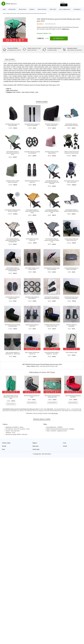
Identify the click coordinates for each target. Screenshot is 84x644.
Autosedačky (77, 9)
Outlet (11, 13)
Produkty (8, 13)
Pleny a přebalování (65, 9)
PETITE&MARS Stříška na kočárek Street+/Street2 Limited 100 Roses (52, 182)
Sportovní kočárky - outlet (52, 366)
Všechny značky (6, 443)
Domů (4, 9)
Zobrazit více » (66, 29)
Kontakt (65, 446)
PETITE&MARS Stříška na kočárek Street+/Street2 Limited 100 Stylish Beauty (13, 269)
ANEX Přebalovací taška (71, 353)
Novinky (4, 446)
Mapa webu (36, 446)
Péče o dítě (53, 9)
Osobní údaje (36, 449)
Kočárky (32, 9)
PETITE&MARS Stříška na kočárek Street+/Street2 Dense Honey (32, 211)
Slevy (4, 449)
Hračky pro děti (42, 9)
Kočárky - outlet (16, 13)
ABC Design (52, 29)
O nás (65, 443)
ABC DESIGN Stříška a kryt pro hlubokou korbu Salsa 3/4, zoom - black (11, 397)
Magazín (35, 443)
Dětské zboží (12, 9)
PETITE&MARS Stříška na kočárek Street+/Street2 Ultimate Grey (52, 240)
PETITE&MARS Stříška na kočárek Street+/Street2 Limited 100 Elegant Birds (13, 240)
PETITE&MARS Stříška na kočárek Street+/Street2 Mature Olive (52, 211)
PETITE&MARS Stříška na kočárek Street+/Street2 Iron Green (13, 153)
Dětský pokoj (22, 9)
